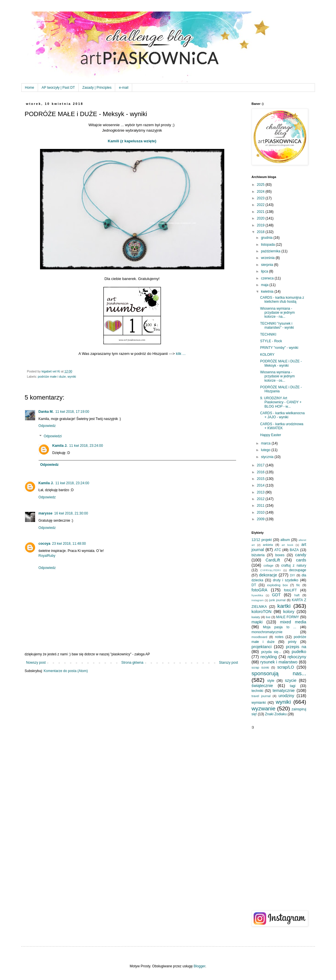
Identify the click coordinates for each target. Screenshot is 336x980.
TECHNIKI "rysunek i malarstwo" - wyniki (277, 326)
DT (254, 585)
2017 (261, 465)
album (285, 540)
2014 (261, 485)
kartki (284, 606)
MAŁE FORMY (288, 617)
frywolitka (257, 595)
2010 (261, 512)
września (268, 258)
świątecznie (262, 686)
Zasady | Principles (97, 88)
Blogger (199, 966)
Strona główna (132, 663)
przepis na (296, 647)
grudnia (267, 238)
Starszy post (228, 663)
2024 (261, 192)
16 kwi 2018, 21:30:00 (71, 513)
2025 (261, 185)
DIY (293, 575)
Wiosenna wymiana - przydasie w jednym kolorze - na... (277, 313)
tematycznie (284, 690)
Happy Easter (270, 435)
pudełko (299, 652)
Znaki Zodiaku (276, 714)
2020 (261, 218)
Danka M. (46, 412)
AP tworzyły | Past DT (58, 88)
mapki (257, 622)
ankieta (268, 545)
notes (279, 637)
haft (297, 595)
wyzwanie (264, 708)
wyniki (72, 377)
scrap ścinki (260, 667)
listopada (268, 245)
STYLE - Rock (271, 341)
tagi (293, 686)
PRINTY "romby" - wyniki (279, 348)
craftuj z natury (294, 565)
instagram (258, 600)
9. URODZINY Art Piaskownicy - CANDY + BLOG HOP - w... (281, 402)
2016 (261, 472)
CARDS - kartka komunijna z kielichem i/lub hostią (282, 300)
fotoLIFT (290, 590)
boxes (280, 555)
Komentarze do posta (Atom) (66, 671)
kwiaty (256, 617)
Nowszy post (36, 663)
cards (301, 560)
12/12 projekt (262, 540)
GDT (276, 595)
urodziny (286, 696)
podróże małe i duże (52, 377)
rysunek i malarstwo (279, 662)
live (268, 617)
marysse (46, 513)
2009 (261, 519)
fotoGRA (260, 590)
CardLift (273, 560)
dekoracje (268, 575)
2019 (261, 225)
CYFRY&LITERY (271, 570)
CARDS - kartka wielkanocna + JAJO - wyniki (282, 415)
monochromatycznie (267, 632)
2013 (261, 492)
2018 (261, 232)
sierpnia (267, 265)
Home (30, 88)
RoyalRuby (47, 556)
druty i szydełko (286, 580)
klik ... (181, 354)
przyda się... (271, 652)
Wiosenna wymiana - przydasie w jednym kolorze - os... (277, 376)
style (271, 681)
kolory (289, 612)
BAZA (294, 550)
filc (298, 585)
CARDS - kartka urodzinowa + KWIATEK (282, 426)
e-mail (124, 88)
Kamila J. (60, 446)
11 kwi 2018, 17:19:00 (72, 412)
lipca (265, 271)
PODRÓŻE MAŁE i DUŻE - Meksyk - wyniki (281, 363)
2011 (261, 506)
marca (266, 443)
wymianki (259, 703)
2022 (261, 205)
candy (301, 555)
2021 (261, 212)
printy (292, 642)
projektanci (262, 647)
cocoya (44, 544)
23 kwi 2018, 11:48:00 (69, 544)
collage (268, 565)
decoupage (298, 570)
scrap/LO (286, 667)
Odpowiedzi (53, 436)
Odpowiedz (47, 426)
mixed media (293, 622)
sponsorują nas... (279, 673)
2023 (261, 198)
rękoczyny (297, 657)
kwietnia (268, 292)
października (271, 251)
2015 (261, 479)
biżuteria (258, 555)
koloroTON (262, 612)
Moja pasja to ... (279, 627)
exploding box (278, 585)
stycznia (268, 457)
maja (265, 285)
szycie (291, 680)
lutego (266, 450)
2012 (261, 499)
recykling (269, 657)
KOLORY (267, 355)
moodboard (260, 637)
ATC (278, 550)
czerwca (268, 278)
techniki (258, 691)
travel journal (261, 696)
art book (287, 545)
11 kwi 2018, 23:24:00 (86, 446)
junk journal (277, 600)
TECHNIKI (268, 334)
